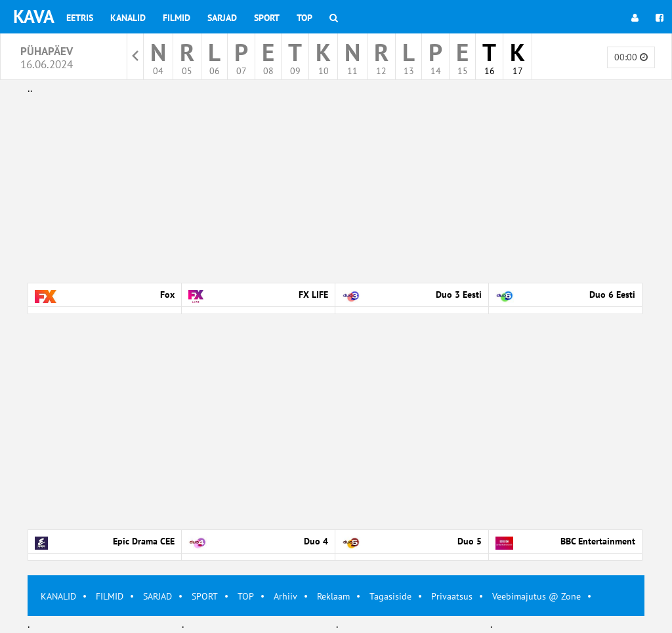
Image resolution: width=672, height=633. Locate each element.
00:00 (631, 57)
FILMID (110, 596)
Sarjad (222, 18)
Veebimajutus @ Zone (536, 596)
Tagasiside (390, 596)
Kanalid (128, 18)
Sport (267, 18)
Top (304, 18)
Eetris (80, 18)
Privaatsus (452, 596)
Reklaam (333, 596)
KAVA (34, 16)
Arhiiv (285, 596)
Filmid (177, 18)
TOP (246, 596)
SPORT (205, 596)
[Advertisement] (336, 189)
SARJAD (157, 596)
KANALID (58, 596)
